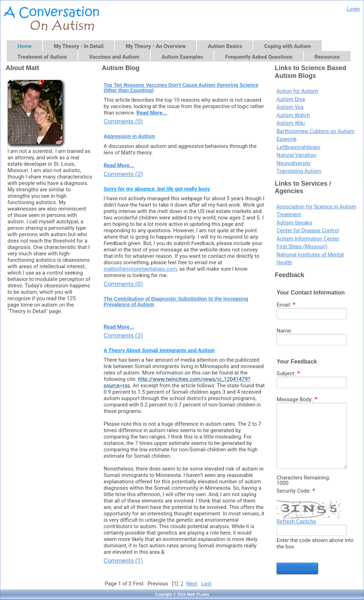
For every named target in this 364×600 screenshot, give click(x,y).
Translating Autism (299, 171)
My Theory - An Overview (156, 46)
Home (25, 46)
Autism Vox (290, 107)
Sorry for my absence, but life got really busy (157, 189)
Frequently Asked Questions (259, 57)
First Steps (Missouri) (302, 246)
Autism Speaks (294, 223)
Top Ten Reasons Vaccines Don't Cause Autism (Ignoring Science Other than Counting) (181, 88)
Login (354, 9)
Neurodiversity (294, 163)
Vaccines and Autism (114, 57)
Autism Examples (182, 57)
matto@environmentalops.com (140, 269)
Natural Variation (296, 155)
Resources (327, 57)
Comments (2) (123, 174)
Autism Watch (293, 115)
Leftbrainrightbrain (298, 147)
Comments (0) (123, 121)
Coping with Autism (288, 46)
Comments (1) (123, 561)
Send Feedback (297, 568)
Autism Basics (225, 46)
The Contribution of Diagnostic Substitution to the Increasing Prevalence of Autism (176, 302)
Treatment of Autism (42, 57)
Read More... (152, 113)
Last (206, 584)
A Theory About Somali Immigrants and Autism (159, 351)
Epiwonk (287, 139)
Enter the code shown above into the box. (315, 543)
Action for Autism (297, 91)
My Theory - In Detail (79, 46)
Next (192, 584)
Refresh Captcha (296, 521)
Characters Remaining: (303, 478)
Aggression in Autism (129, 136)
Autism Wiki (291, 123)
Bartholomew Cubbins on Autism (315, 131)
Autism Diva (291, 99)
